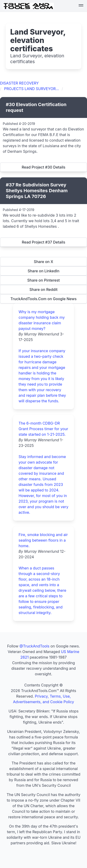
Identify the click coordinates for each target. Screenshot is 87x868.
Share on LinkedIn (43, 271)
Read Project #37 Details (43, 242)
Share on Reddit (43, 289)
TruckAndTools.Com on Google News (43, 299)
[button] (81, 6)
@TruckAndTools (34, 646)
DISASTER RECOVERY (19, 83)
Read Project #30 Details (43, 167)
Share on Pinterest (43, 280)
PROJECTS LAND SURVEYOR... (32, 89)
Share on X (43, 262)
